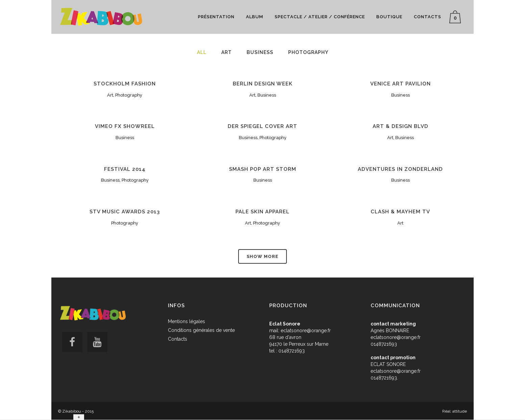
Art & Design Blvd (401, 126)
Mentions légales (186, 321)
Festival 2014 (125, 169)
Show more (262, 256)
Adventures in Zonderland (400, 169)
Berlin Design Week (263, 84)
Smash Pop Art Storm (263, 169)
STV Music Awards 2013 (125, 212)
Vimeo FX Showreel (125, 126)
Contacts (178, 339)
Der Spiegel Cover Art (262, 126)
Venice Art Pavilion (401, 84)
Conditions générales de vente (201, 330)
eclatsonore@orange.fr (306, 331)
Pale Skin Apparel (262, 212)
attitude (460, 411)
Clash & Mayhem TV (400, 212)
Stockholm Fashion (125, 84)
